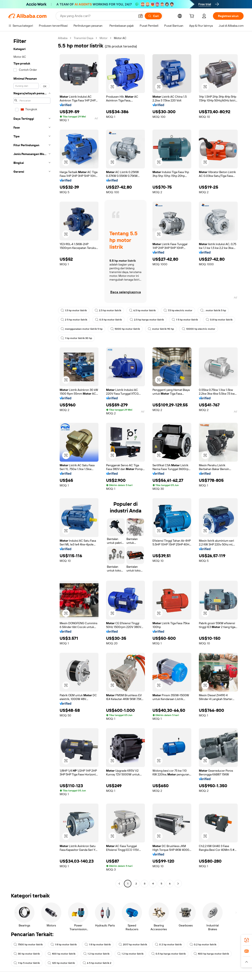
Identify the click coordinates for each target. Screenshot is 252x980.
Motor (104, 38)
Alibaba (63, 38)
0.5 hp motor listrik (108, 320)
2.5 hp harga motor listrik (147, 320)
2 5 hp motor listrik (74, 320)
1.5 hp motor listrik (74, 310)
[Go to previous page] (119, 884)
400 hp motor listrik (62, 954)
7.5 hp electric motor (178, 310)
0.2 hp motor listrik (203, 945)
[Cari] (153, 16)
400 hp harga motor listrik (211, 954)
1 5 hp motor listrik (185, 320)
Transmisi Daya (83, 38)
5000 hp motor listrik (125, 329)
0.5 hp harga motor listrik (169, 954)
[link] (247, 940)
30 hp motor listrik (27, 954)
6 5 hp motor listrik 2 (97, 963)
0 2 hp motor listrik (168, 945)
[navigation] (32, 461)
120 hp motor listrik (61, 963)
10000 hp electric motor (199, 329)
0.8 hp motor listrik (219, 320)
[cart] (193, 17)
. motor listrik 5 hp (213, 310)
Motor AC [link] (120, 38)
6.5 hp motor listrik (142, 310)
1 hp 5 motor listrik (27, 963)
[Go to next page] (178, 884)
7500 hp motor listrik (28, 945)
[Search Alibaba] (97, 16)
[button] (140, 16)
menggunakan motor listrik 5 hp (82, 329)
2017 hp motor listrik (133, 945)
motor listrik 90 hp (161, 329)
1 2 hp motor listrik (96, 954)
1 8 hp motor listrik (64, 945)
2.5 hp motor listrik (108, 310)
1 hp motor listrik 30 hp (76, 338)
